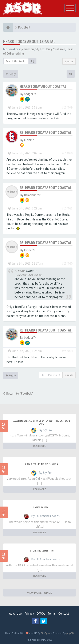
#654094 (67, 351)
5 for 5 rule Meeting (42, 551)
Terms (52, 613)
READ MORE (40, 446)
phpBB (70, 633)
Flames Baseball (42, 507)
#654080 (67, 153)
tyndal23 (30, 250)
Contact (64, 613)
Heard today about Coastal (29, 41)
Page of (54, 375)
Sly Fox (40, 49)
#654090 (67, 263)
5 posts (69, 61)
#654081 (67, 208)
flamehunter (32, 195)
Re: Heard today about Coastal (46, 132)
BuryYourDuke (56, 49)
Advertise (15, 613)
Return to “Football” (18, 393)
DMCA (41, 613)
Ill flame (29, 140)
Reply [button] (11, 74)
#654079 (67, 107)
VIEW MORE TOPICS (40, 593)
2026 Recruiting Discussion (42, 464)
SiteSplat (45, 633)
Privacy (29, 613)
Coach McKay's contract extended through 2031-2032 (42, 422)
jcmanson (28, 49)
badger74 (30, 94)
